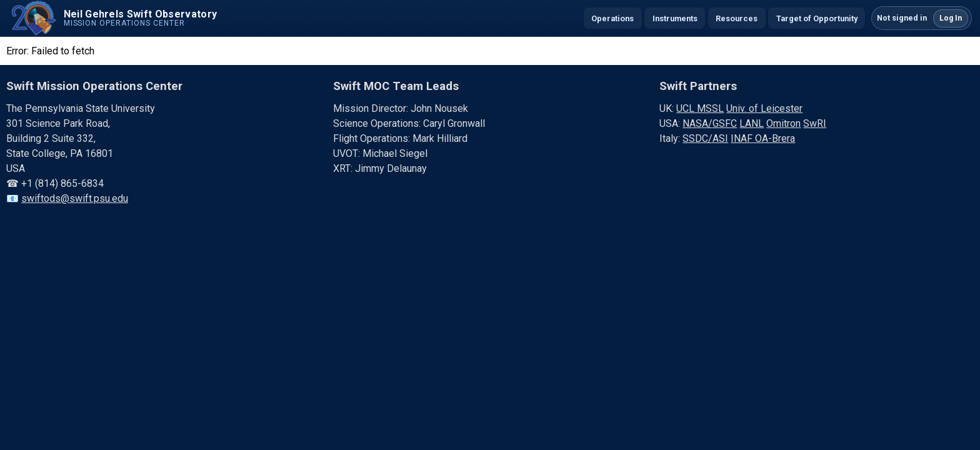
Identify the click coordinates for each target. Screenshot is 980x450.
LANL (752, 123)
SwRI (815, 123)
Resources (737, 18)
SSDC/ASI (705, 138)
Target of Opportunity (817, 18)
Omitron (783, 123)
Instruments (675, 18)
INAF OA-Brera (763, 138)
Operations (612, 18)
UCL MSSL (700, 108)
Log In (951, 18)
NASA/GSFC (710, 123)
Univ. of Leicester (764, 108)
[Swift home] (112, 18)
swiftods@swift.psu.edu (75, 198)
